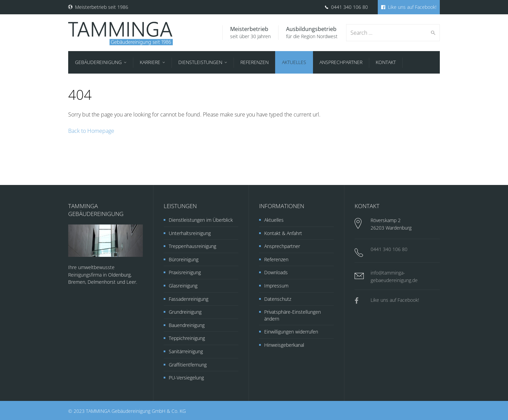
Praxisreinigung (185, 272)
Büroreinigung (184, 259)
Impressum (276, 286)
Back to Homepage (91, 131)
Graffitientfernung (188, 365)
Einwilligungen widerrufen (291, 332)
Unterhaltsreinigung (190, 233)
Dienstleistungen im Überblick (201, 220)
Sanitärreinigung (186, 351)
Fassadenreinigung (189, 299)
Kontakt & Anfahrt (283, 233)
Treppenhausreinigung (192, 246)
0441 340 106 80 (346, 7)
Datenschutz (278, 299)
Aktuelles (274, 220)
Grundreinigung (185, 312)
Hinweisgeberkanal (284, 345)
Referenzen (276, 259)
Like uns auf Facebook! (409, 7)
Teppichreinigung (187, 338)
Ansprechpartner (282, 246)
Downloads (276, 272)
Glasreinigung (183, 286)
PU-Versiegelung (186, 378)
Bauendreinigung (187, 325)
